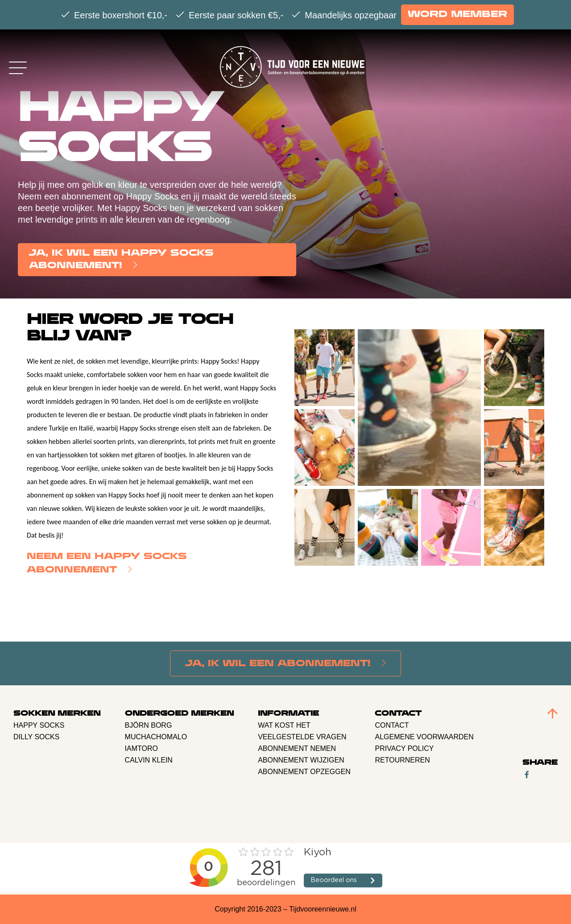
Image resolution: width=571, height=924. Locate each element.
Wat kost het (284, 725)
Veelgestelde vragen (302, 737)
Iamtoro (141, 748)
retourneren (402, 760)
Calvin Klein (149, 760)
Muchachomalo (156, 737)
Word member (457, 15)
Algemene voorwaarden (424, 737)
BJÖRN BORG (149, 725)
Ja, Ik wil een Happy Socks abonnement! (121, 259)
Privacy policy (404, 748)
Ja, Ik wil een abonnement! (278, 664)
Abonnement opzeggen (304, 772)
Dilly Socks (36, 737)
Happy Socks (39, 725)
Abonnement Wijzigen (301, 760)
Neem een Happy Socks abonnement (107, 563)
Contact (392, 725)
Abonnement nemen (297, 748)
